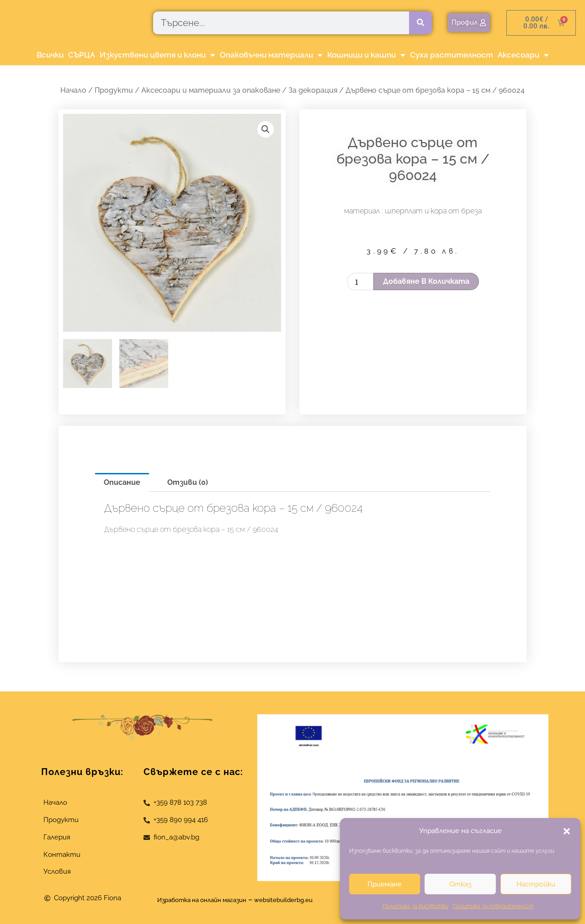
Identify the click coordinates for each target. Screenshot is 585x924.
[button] (567, 831)
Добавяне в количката (426, 281)
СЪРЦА (82, 55)
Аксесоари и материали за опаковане (211, 90)
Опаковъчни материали (271, 55)
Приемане (385, 884)
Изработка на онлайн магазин (195, 900)
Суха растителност (452, 55)
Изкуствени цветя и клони (157, 55)
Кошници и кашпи (366, 55)
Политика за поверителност (493, 906)
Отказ (460, 884)
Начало (73, 90)
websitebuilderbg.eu (296, 900)
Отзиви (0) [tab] (188, 482)
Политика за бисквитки (415, 906)
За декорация (313, 90)
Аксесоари (523, 55)
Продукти (114, 90)
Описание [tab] (122, 482)
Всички (50, 55)
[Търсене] (420, 23)
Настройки (536, 884)
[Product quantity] (360, 281)
